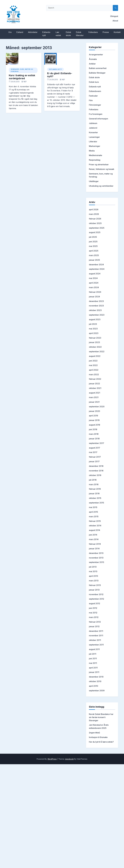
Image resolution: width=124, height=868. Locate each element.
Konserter (93, 132)
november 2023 (96, 306)
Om (10, 32)
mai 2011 (93, 663)
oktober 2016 (95, 475)
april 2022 (94, 370)
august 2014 (94, 530)
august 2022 (95, 356)
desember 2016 (96, 466)
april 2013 (93, 576)
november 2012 (96, 594)
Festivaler (93, 96)
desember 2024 (96, 265)
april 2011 (93, 668)
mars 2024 (94, 287)
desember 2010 (96, 677)
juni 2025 (93, 242)
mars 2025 (94, 255)
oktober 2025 (95, 223)
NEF (25, 82)
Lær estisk (58, 34)
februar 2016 (95, 489)
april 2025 (94, 251)
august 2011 (94, 649)
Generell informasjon (98, 119)
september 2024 (97, 269)
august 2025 (95, 232)
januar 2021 (94, 402)
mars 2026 (94, 214)
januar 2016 (94, 494)
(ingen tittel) (94, 733)
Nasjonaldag (95, 160)
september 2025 (97, 228)
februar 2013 (95, 585)
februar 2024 (95, 292)
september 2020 (97, 407)
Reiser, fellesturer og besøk (102, 169)
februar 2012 (95, 622)
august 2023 (95, 319)
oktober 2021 (95, 388)
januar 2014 (94, 549)
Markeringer (95, 146)
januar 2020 (94, 411)
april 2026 (94, 210)
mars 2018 (94, 434)
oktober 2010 (95, 681)
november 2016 (96, 471)
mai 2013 (93, 571)
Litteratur (93, 142)
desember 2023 (96, 301)
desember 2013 (96, 553)
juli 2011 (93, 654)
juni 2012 (93, 608)
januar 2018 (94, 439)
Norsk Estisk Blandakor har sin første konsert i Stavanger (101, 717)
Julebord (93, 128)
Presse (106, 32)
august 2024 (95, 274)
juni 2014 (93, 535)
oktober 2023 (95, 310)
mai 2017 (93, 452)
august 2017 (94, 448)
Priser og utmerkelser (99, 165)
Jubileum (93, 123)
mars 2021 (94, 397)
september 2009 (97, 691)
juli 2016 (93, 480)
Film (91, 100)
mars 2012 (94, 617)
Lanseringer (94, 137)
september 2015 (96, 503)
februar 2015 (95, 521)
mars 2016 (94, 484)
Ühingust (114, 16)
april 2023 (94, 333)
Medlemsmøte (96, 155)
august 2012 (94, 603)
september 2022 (97, 352)
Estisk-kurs (94, 82)
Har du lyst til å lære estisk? (101, 742)
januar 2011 (94, 672)
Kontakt (117, 32)
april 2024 (94, 283)
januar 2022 (94, 384)
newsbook (69, 759)
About (115, 21)
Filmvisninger (95, 105)
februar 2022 (95, 379)
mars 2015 (94, 516)
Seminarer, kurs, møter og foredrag (22, 70)
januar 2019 (94, 420)
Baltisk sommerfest (98, 68)
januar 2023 (94, 342)
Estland (20, 32)
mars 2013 (94, 581)
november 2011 (96, 636)
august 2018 (94, 425)
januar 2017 (94, 461)
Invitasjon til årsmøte (98, 737)
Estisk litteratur (80, 34)
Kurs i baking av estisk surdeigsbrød (22, 77)
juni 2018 (93, 429)
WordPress (52, 759)
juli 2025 (93, 237)
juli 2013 (93, 567)
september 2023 (97, 315)
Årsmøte (93, 59)
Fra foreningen (96, 114)
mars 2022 (94, 374)
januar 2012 (94, 626)
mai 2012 (93, 613)
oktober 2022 (95, 347)
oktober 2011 (95, 640)
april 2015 (93, 512)
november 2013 (96, 558)
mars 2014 (94, 539)
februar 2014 (95, 544)
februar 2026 (95, 219)
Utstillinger (94, 181)
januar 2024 (94, 297)
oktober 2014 (95, 526)
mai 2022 (93, 365)
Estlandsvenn (95, 91)
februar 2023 (95, 338)
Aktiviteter (33, 32)
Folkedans (93, 32)
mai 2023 (93, 329)
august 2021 (94, 393)
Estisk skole (68, 34)
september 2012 (96, 599)
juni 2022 (93, 361)
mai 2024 (93, 278)
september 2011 (96, 645)
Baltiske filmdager (97, 73)
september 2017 (96, 443)
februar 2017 (95, 457)
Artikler (92, 64)
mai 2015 (93, 507)
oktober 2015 (95, 498)
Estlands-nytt (47, 34)
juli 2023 (93, 324)
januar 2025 (94, 260)
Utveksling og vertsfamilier (101, 186)
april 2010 (94, 686)
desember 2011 (96, 631)
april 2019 (93, 416)
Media (92, 151)
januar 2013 (94, 590)
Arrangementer (96, 55)
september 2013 (96, 562)
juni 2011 (93, 658)
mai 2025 (93, 246)
